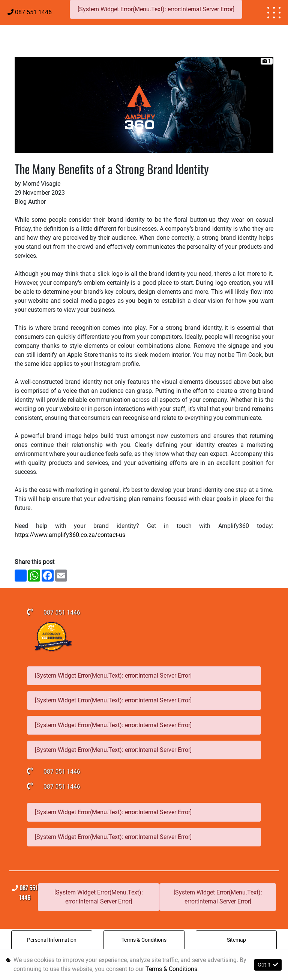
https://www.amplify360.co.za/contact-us (71, 535)
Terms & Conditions (144, 940)
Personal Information (52, 940)
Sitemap (236, 940)
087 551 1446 (33, 12)
